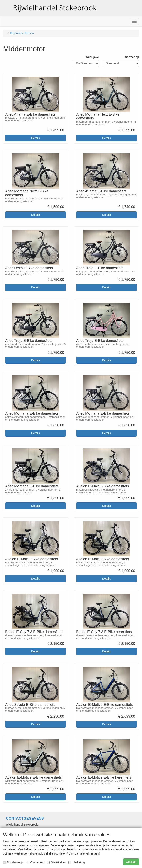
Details (35, 138)
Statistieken (56, 862)
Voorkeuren (35, 862)
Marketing (77, 862)
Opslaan (131, 862)
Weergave (92, 57)
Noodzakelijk (13, 862)
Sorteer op (132, 57)
